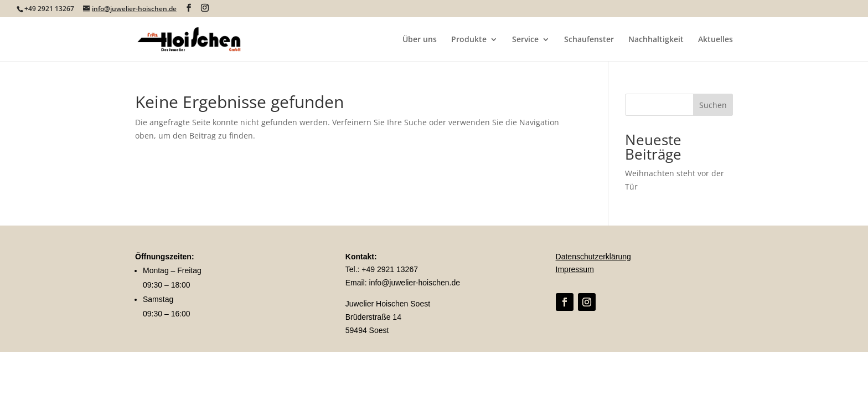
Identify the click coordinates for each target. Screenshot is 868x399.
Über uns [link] (420, 40)
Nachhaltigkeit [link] (656, 40)
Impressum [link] (575, 269)
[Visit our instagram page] (205, 8)
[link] (193, 39)
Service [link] (525, 40)
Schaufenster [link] (589, 40)
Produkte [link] (469, 40)
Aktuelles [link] (715, 40)
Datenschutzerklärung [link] (593, 257)
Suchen (713, 105)
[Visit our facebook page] (189, 8)
